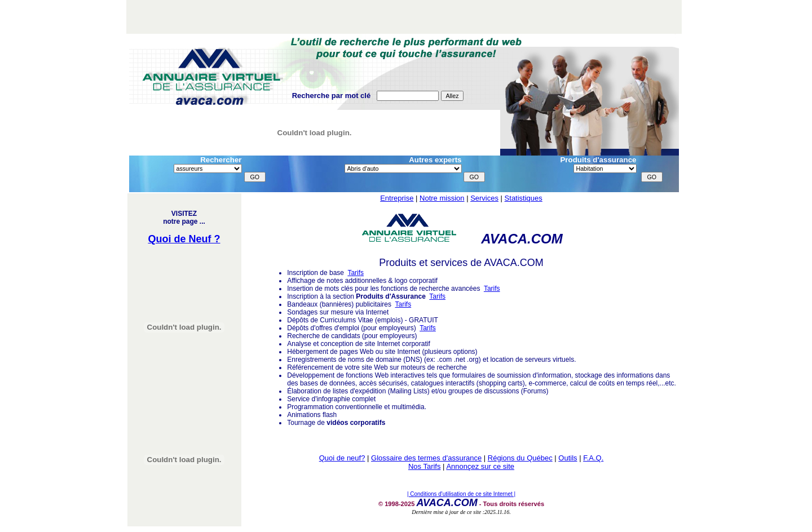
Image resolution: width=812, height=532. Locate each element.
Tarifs (356, 273)
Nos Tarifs (425, 466)
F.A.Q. (593, 458)
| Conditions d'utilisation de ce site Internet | (461, 494)
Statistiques (524, 198)
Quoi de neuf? (342, 458)
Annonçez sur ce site (480, 466)
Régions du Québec (520, 458)
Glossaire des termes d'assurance (426, 458)
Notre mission (442, 198)
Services (484, 198)
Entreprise (397, 198)
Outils (568, 458)
